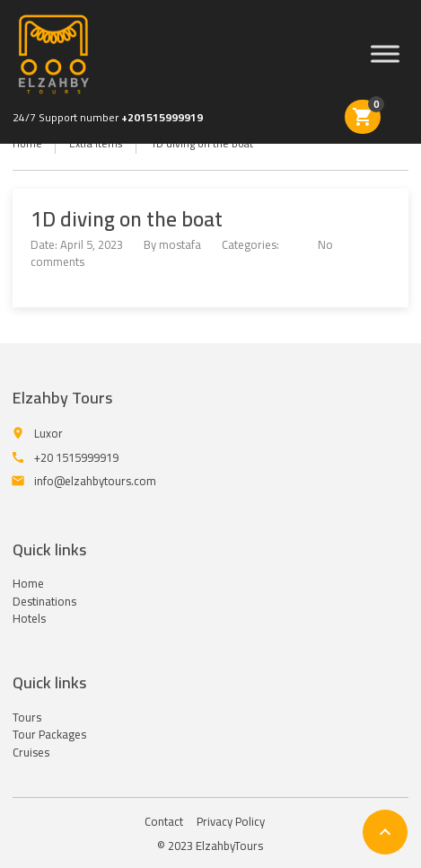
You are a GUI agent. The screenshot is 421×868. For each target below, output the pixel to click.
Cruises (31, 752)
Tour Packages (49, 734)
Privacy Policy (231, 821)
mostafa (180, 244)
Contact (164, 821)
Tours (27, 717)
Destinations (44, 601)
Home (28, 583)
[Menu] (385, 54)
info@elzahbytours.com (95, 481)
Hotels (29, 618)
